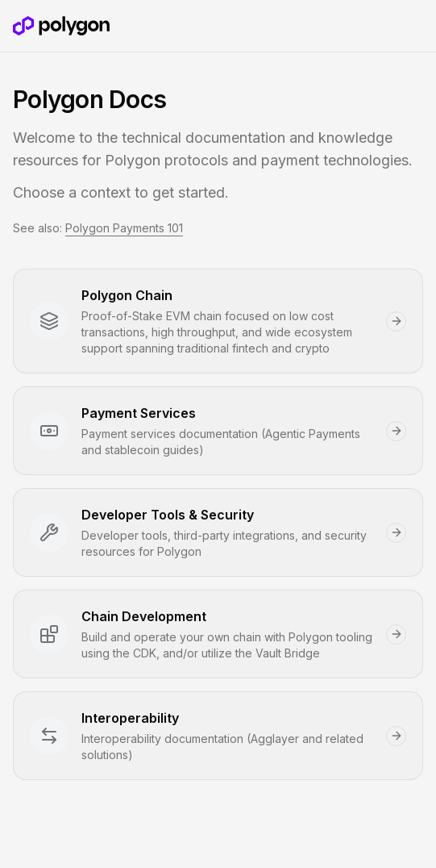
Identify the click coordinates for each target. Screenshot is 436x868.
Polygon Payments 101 (124, 228)
